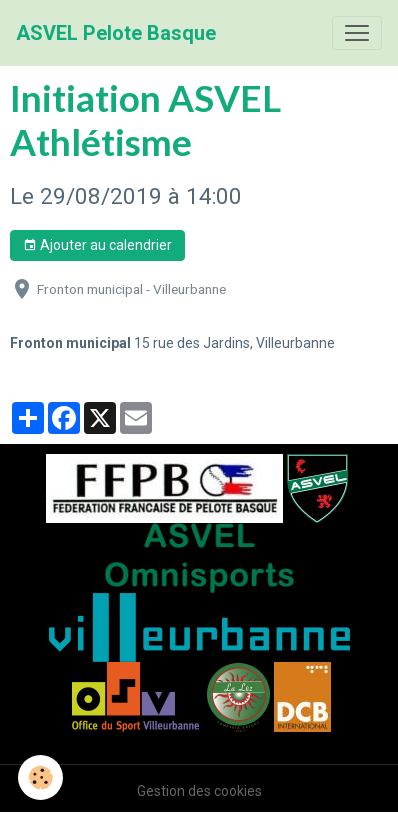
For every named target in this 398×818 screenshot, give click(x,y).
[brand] (116, 33)
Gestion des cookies (199, 791)
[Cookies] (40, 777)
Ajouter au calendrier (97, 246)
